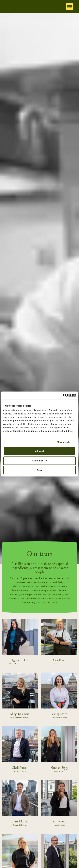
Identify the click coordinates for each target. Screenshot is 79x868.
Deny (40, 470)
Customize (40, 461)
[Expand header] (69, 7)
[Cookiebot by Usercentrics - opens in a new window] (63, 396)
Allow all (40, 451)
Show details (64, 442)
